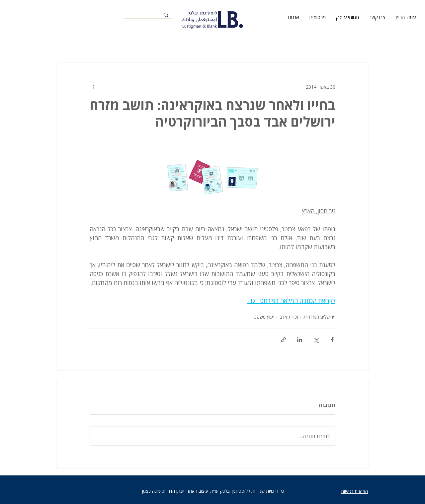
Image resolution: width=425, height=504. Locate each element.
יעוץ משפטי (263, 317)
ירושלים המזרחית (319, 317)
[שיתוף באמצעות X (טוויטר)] (316, 340)
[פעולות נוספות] (94, 87)
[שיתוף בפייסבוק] (332, 340)
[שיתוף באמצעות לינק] (283, 340)
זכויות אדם (289, 317)
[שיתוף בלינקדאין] (300, 340)
